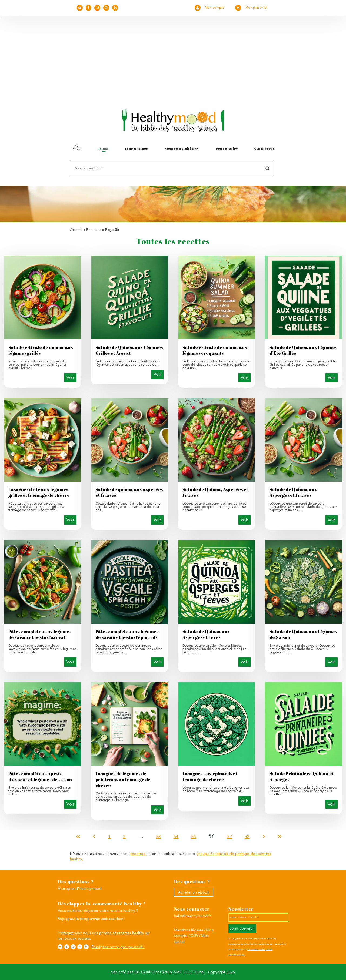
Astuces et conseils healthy (182, 149)
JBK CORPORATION (151, 972)
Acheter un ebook (194, 892)
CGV (194, 935)
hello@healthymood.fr (193, 916)
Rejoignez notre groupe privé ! (118, 947)
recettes (138, 854)
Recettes (94, 230)
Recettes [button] (103, 149)
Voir (70, 377)
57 (230, 837)
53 (159, 837)
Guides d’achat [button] (264, 149)
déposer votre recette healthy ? (111, 911)
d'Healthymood (89, 888)
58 (247, 837)
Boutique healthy (227, 149)
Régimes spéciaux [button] (137, 149)
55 (194, 837)
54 (176, 837)
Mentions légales (189, 930)
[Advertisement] (173, 60)
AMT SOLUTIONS (189, 972)
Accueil (77, 148)
